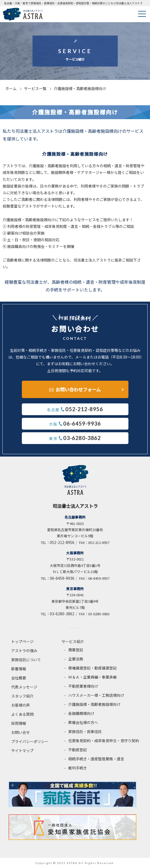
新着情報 (19, 669)
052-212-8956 (62, 542)
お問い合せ (21, 732)
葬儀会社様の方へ (83, 722)
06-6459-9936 (62, 578)
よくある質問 (22, 714)
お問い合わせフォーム (78, 389)
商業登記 (76, 650)
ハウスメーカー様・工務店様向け (96, 695)
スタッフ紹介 (22, 696)
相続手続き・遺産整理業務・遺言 (96, 759)
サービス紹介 (73, 641)
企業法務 (76, 659)
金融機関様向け (81, 713)
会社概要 (19, 678)
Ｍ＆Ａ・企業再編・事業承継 (92, 677)
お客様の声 (21, 705)
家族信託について (26, 660)
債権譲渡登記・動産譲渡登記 (92, 668)
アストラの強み (24, 651)
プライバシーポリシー (30, 741)
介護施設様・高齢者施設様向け (94, 704)
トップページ (22, 641)
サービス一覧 (35, 88)
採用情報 (19, 723)
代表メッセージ (24, 687)
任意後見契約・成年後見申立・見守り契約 (104, 741)
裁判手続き (78, 768)
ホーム (11, 88)
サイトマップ (22, 750)
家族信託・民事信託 (85, 731)
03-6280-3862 (62, 614)
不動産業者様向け (83, 686)
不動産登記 (78, 750)
